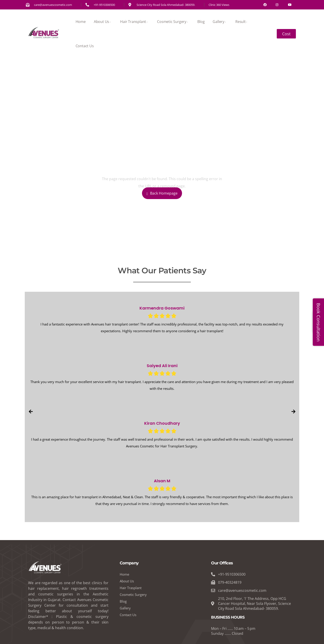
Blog (201, 22)
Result (242, 22)
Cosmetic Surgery (173, 22)
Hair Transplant (135, 22)
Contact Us (85, 46)
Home (81, 22)
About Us (103, 22)
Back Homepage (162, 193)
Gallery (220, 22)
